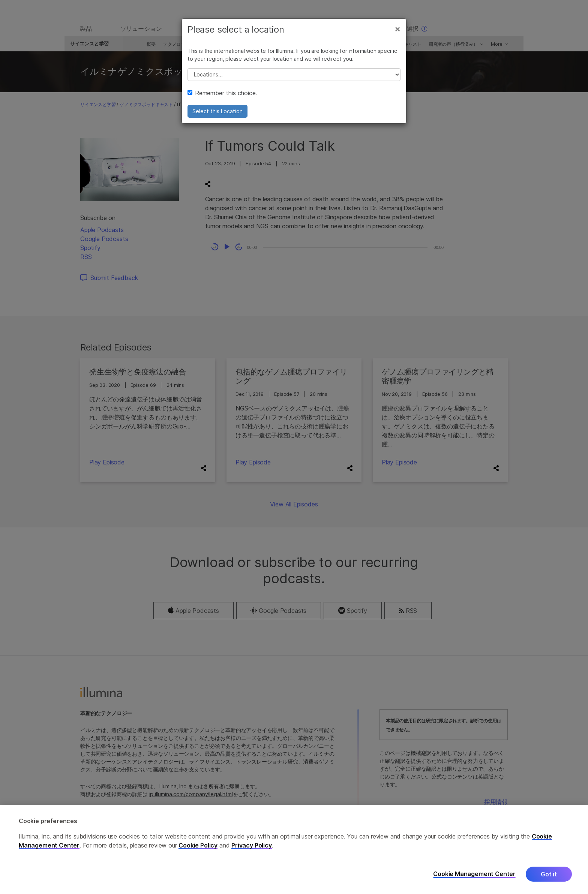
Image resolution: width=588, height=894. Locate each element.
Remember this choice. (222, 97)
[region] (294, 850)
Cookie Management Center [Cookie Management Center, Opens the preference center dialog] (474, 874)
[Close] (397, 33)
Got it (549, 874)
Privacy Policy (252, 845)
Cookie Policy (198, 845)
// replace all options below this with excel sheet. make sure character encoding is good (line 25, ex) (294, 79)
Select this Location (217, 115)
